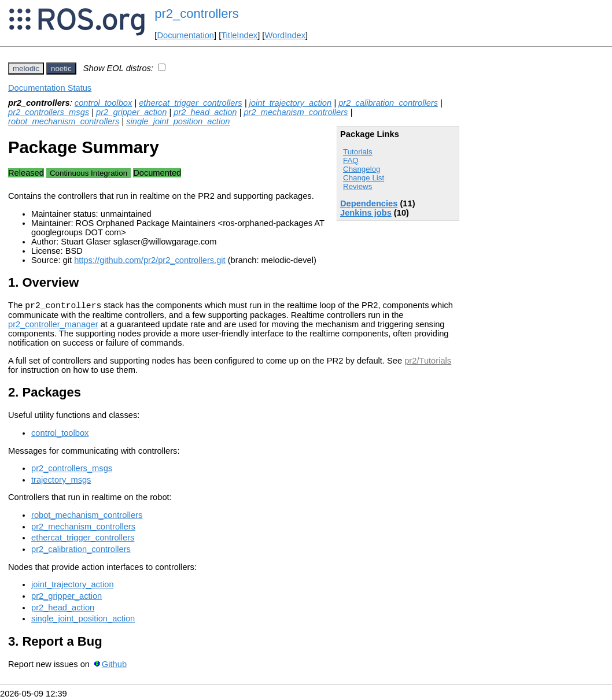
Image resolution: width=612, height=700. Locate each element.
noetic (61, 68)
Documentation (185, 35)
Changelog (362, 169)
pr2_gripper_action (131, 112)
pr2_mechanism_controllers (296, 112)
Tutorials (358, 152)
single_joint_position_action (178, 121)
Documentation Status (50, 88)
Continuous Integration (89, 173)
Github (114, 666)
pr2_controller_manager (53, 326)
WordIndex (285, 35)
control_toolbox (103, 103)
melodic (26, 68)
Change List (364, 178)
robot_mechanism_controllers (64, 121)
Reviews (357, 186)
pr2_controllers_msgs (49, 112)
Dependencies (369, 203)
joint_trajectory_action (291, 103)
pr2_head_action (205, 112)
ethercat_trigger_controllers (190, 103)
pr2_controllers (197, 14)
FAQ (351, 160)
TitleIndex (239, 35)
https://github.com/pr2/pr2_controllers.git (150, 260)
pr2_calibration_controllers (388, 103)
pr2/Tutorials (428, 362)
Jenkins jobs (366, 213)
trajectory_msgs (61, 482)
